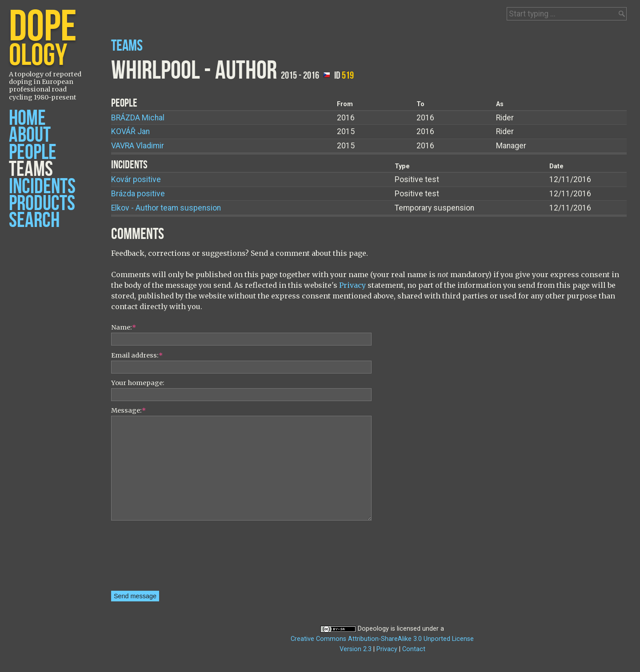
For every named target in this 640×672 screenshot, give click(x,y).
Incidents (42, 187)
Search (34, 221)
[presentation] (148, 559)
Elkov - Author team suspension (166, 208)
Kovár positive (136, 179)
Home (27, 118)
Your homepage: (138, 383)
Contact (414, 649)
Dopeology (373, 629)
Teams (31, 169)
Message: (128, 410)
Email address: (137, 355)
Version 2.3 (356, 649)
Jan (130, 131)
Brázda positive (138, 194)
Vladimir (138, 146)
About (30, 135)
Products (42, 204)
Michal (138, 118)
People (33, 153)
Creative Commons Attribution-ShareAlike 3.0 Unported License (382, 639)
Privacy (352, 285)
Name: (124, 327)
